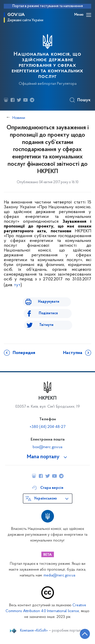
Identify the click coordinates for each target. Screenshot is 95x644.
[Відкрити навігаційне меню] (89, 15)
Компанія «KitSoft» (34, 631)
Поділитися (48, 313)
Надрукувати (49, 302)
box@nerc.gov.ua (48, 447)
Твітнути (46, 325)
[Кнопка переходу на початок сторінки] (85, 634)
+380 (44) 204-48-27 (48, 427)
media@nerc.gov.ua (59, 576)
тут (17, 285)
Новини (19, 118)
